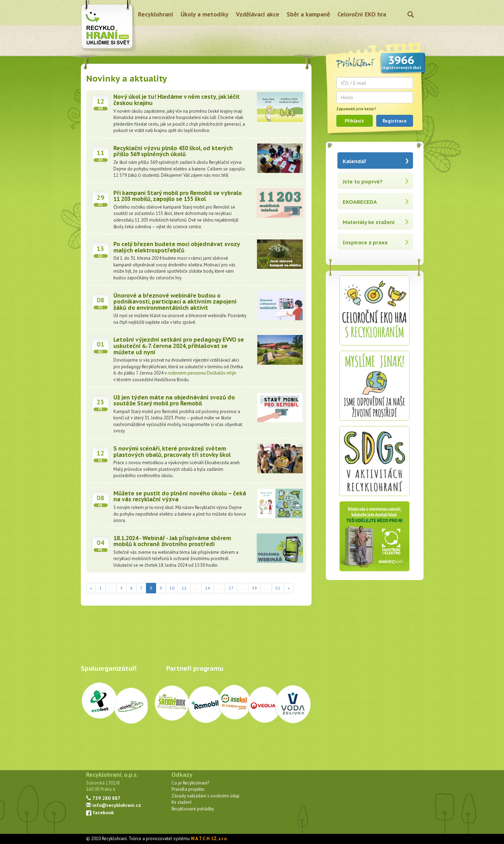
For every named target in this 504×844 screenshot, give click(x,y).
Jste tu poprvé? (363, 182)
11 (184, 588)
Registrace (395, 121)
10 (172, 588)
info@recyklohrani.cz (114, 805)
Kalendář (354, 161)
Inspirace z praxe (365, 242)
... (111, 588)
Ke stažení (181, 802)
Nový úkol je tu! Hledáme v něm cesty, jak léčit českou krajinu (177, 100)
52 (278, 588)
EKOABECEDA (360, 202)
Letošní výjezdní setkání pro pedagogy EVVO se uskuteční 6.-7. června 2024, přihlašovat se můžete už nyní (179, 346)
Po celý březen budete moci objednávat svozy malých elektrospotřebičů (177, 247)
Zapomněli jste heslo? (356, 109)
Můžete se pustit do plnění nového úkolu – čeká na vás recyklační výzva (180, 496)
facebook (100, 812)
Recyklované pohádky (193, 809)
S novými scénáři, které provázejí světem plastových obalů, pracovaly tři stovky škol (172, 452)
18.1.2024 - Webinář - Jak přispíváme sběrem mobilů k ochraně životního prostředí (172, 541)
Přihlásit (354, 121)
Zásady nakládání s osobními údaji (205, 796)
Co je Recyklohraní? (190, 783)
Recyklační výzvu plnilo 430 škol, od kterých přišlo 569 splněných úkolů (173, 151)
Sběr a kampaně (308, 14)
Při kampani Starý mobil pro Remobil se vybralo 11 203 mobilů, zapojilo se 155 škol (178, 196)
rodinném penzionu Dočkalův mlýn (202, 373)
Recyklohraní (156, 14)
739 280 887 (103, 798)
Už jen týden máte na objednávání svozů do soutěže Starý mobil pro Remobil (174, 400)
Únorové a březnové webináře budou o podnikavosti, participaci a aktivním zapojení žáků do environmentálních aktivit (175, 302)
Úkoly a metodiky (205, 14)
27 (231, 588)
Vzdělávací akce (258, 14)
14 (208, 588)
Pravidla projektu (188, 789)
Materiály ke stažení (369, 222)
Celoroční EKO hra (362, 14)
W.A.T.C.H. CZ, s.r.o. (209, 839)
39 (254, 588)
